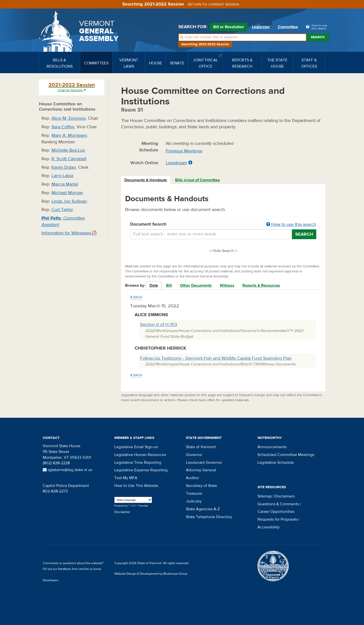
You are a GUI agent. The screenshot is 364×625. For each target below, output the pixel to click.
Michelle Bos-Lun (68, 150)
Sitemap (265, 496)
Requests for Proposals (277, 519)
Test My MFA (126, 478)
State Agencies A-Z (203, 509)
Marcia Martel (65, 184)
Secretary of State (201, 486)
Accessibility (269, 527)
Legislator (261, 27)
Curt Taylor (62, 210)
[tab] (146, 180)
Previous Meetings (184, 151)
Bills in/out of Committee (197, 180)
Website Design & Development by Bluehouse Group (151, 574)
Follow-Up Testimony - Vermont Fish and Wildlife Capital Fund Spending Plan (216, 358)
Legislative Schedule (276, 463)
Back (136, 297)
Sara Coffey (63, 127)
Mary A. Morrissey (69, 135)
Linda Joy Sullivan (69, 201)
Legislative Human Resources (140, 455)
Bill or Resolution (229, 28)
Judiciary (194, 501)
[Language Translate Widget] (133, 500)
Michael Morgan (67, 193)
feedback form (68, 569)
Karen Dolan (64, 167)
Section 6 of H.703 (159, 325)
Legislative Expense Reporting (141, 470)
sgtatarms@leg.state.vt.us (67, 470)
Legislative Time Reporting (138, 463)
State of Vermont (201, 447)
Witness (227, 285)
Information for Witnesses (69, 233)
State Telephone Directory (209, 517)
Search (318, 37)
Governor (194, 455)
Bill (169, 285)
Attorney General (201, 470)
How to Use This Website (136, 486)
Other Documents (196, 285)
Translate (138, 506)
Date (154, 285)
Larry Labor (63, 176)
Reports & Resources (261, 285)
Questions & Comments (278, 504)
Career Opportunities (276, 512)
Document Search (223, 225)
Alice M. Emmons (69, 118)
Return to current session (214, 5)
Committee (288, 27)
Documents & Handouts (146, 180)
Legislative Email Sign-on (136, 447)
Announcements (272, 447)
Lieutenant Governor (204, 463)
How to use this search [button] (291, 224)
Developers (51, 580)
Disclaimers (285, 496)
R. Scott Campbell (69, 159)
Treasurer (194, 493)
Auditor (192, 478)
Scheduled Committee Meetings (286, 455)
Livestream (176, 163)
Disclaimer (122, 512)
